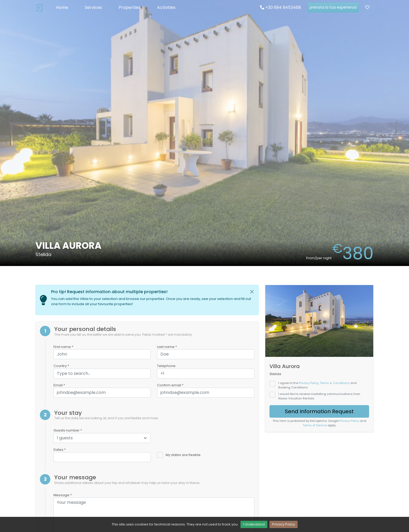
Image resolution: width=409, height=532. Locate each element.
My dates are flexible (183, 455)
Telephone (166, 366)
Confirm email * (170, 385)
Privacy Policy (284, 524)
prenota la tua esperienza (333, 7)
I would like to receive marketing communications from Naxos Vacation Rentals (319, 396)
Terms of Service (315, 425)
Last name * (167, 347)
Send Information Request (319, 411)
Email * (59, 385)
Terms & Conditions (335, 383)
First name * (63, 347)
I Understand (254, 524)
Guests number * (68, 430)
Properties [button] (130, 7)
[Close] (252, 292)
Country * (61, 366)
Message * (63, 495)
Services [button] (93, 7)
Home (62, 7)
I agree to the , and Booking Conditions (317, 385)
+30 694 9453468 (281, 7)
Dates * (60, 450)
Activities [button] (166, 7)
